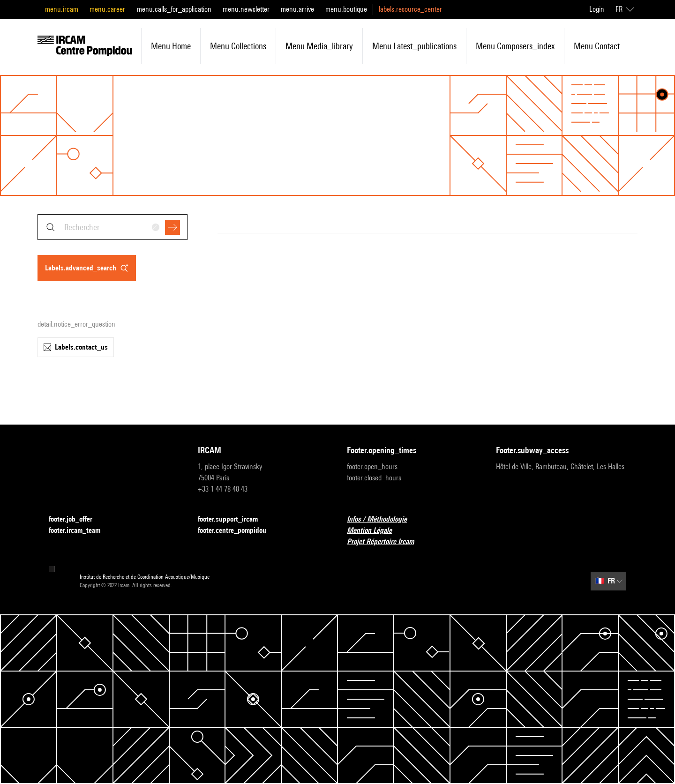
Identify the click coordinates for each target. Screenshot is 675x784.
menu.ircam (62, 9)
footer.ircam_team (80, 531)
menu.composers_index (515, 46)
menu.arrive (297, 9)
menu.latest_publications (414, 46)
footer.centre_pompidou (238, 531)
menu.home (171, 46)
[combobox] (112, 227)
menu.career (107, 9)
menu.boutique (346, 9)
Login (597, 9)
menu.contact (597, 46)
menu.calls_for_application (174, 9)
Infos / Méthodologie (382, 519)
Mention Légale (375, 531)
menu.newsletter (246, 9)
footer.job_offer (76, 519)
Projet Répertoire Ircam (386, 542)
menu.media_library (319, 46)
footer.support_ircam (233, 519)
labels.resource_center (410, 9)
